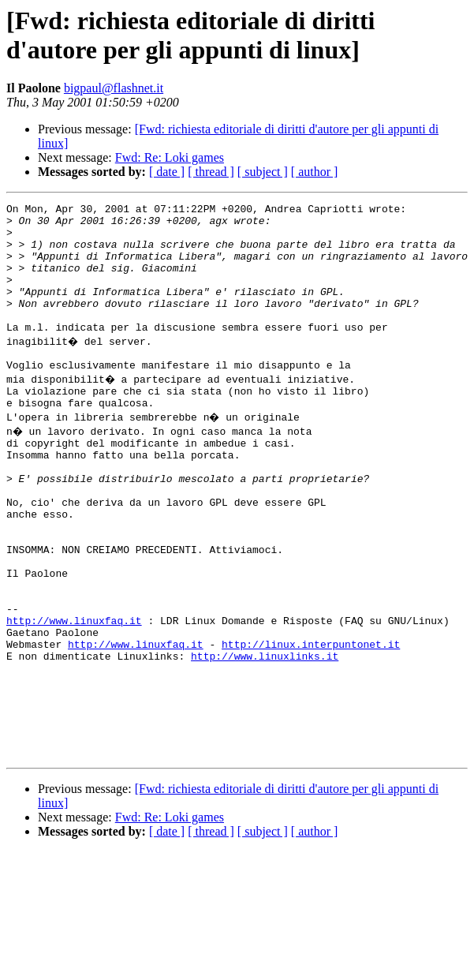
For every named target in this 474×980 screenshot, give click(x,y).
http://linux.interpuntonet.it (311, 722)
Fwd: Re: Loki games (170, 157)
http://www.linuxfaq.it (74, 694)
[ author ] (315, 172)
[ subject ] (263, 172)
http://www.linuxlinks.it (265, 736)
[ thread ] (211, 172)
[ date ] (167, 172)
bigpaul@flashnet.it (114, 88)
